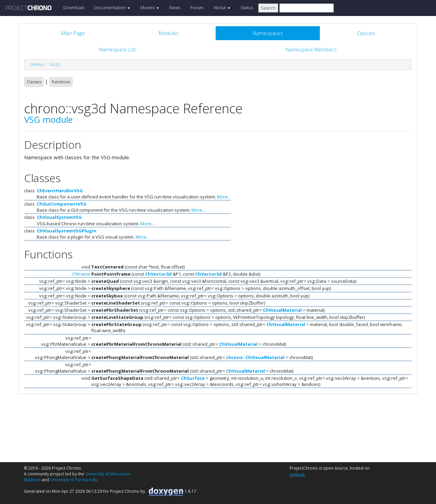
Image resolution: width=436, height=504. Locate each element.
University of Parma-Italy (74, 480)
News (175, 7)
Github (297, 475)
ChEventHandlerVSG (60, 191)
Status (247, 7)
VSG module (48, 119)
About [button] (222, 7)
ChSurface (193, 378)
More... (224, 197)
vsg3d (55, 65)
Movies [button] (150, 7)
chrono (37, 65)
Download (74, 7)
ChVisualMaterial (282, 310)
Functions (61, 82)
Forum (197, 7)
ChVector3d (158, 274)
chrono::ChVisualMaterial (255, 357)
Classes (34, 82)
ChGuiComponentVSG (62, 204)
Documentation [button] (112, 7)
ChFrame (81, 274)
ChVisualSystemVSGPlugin (67, 231)
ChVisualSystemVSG (59, 217)
